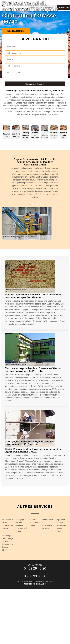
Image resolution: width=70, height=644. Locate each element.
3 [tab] (35, 205)
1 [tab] (29, 205)
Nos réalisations (16, 31)
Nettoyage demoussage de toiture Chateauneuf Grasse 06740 (8, 543)
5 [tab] (41, 205)
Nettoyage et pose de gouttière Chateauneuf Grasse (21, 525)
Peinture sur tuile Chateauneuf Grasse (48, 524)
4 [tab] (38, 205)
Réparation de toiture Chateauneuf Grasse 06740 (61, 525)
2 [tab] (32, 205)
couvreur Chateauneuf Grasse (35, 523)
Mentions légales (35, 584)
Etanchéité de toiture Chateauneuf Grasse (8, 524)
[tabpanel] (35, 179)
